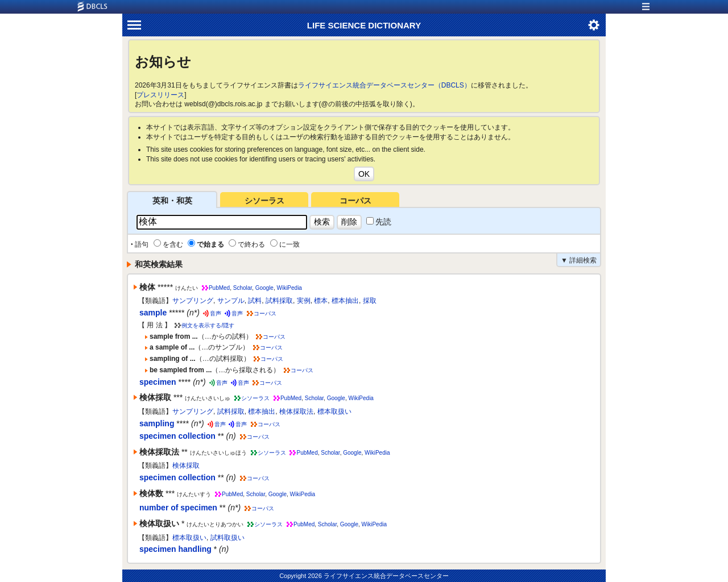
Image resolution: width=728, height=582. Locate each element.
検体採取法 (296, 411)
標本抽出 (345, 301)
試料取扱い (227, 538)
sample (153, 313)
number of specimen (178, 508)
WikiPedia (289, 288)
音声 (216, 313)
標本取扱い (334, 411)
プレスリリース (160, 95)
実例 (304, 301)
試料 (255, 301)
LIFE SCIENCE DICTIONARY (364, 25)
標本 (321, 301)
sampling (157, 423)
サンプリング (193, 301)
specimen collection (177, 436)
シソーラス (264, 201)
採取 (370, 301)
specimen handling (175, 549)
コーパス (355, 201)
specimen (158, 382)
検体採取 (186, 465)
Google (264, 288)
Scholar (243, 288)
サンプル (231, 301)
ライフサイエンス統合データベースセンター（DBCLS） (384, 85)
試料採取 (279, 301)
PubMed (219, 288)
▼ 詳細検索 (579, 260)
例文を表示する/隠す (208, 325)
